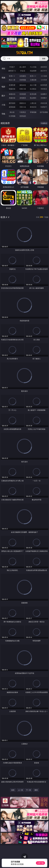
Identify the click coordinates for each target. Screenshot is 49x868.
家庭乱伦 (23, 103)
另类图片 (44, 98)
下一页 (28, 790)
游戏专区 (44, 67)
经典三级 (23, 89)
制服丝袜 (12, 89)
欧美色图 (33, 94)
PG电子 (12, 67)
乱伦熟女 (33, 89)
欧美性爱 (44, 85)
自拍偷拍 (23, 76)
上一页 (21, 790)
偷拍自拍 (23, 85)
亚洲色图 (23, 94)
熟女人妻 (12, 80)
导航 (3, 114)
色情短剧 (23, 116)
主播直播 (33, 80)
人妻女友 (33, 103)
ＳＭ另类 (44, 80)
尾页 (36, 790)
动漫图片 (44, 94)
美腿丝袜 (12, 98)
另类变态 (44, 89)
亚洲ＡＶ (12, 76)
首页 (13, 790)
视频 (3, 78)
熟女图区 (33, 98)
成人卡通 (33, 85)
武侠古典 (44, 103)
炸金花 (23, 71)
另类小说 (23, 107)
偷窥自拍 (12, 94)
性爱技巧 (44, 107)
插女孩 (12, 112)
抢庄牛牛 (44, 71)
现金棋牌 (33, 71)
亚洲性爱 (12, 85)
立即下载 (40, 863)
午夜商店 (23, 112)
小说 (3, 105)
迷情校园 (12, 107)
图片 (3, 96)
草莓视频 (33, 112)
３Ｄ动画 (44, 76)
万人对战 (33, 67)
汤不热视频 (44, 112)
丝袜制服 (23, 80)
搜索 (44, 59)
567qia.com (24, 53)
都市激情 (12, 103)
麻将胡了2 (12, 71)
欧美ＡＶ (33, 76)
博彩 (3, 69)
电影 (3, 87)
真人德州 (23, 67)
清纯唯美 (23, 98)
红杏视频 (12, 116)
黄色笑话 (33, 107)
